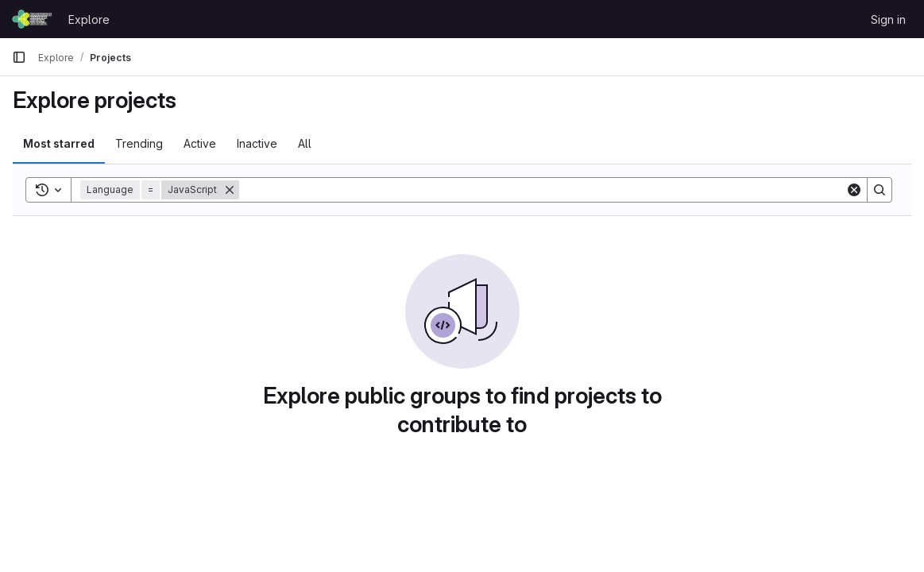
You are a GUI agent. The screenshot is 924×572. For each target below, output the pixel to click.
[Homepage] (32, 19)
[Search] (542, 190)
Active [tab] (200, 143)
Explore (89, 19)
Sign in (888, 19)
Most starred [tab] (59, 143)
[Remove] (230, 190)
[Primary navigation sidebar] (19, 57)
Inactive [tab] (257, 143)
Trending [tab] (139, 143)
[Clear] (854, 190)
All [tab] (305, 143)
